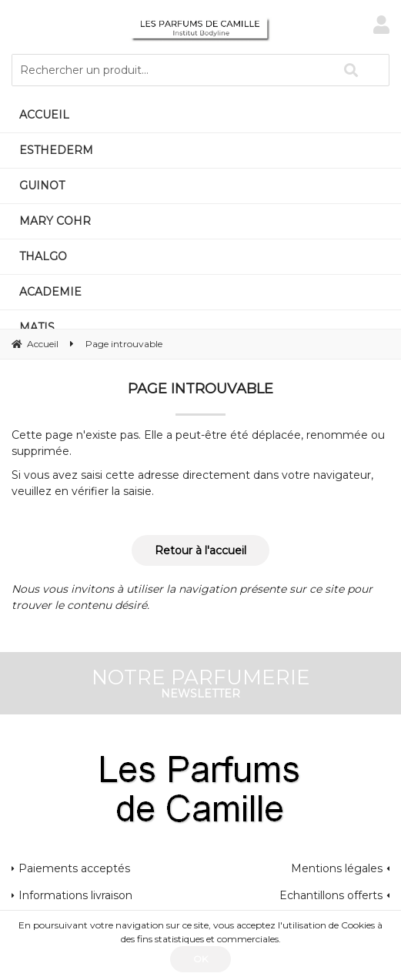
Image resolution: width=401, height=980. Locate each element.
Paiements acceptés (74, 868)
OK (200, 959)
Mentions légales (337, 868)
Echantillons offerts (331, 895)
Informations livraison (75, 895)
